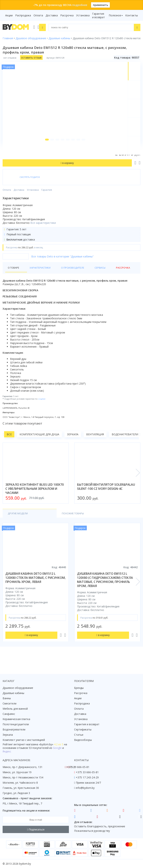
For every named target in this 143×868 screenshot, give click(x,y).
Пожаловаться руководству (92, 831)
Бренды (79, 688)
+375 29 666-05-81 (78, 767)
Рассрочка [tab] (113, 279)
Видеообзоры (83, 740)
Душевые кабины (13, 693)
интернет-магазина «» (33, 744)
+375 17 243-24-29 (87, 777)
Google (57, 748)
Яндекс (7, 751)
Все (9, 446)
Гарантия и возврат (98, 15)
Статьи (79, 735)
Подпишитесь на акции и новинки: (26, 810)
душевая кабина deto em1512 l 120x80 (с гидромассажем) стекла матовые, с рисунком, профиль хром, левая (105, 591)
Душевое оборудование (18, 688)
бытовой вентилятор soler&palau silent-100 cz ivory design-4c (106, 498)
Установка (83, 15)
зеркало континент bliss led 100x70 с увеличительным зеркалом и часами (35, 500)
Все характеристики (43, 234)
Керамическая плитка (16, 719)
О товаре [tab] (14, 279)
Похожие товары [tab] (53, 525)
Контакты (132, 15)
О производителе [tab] (69, 279)
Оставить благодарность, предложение (100, 826)
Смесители (9, 703)
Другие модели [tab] (19, 525)
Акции (9, 15)
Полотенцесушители (16, 724)
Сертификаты (83, 729)
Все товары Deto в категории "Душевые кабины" (62, 268)
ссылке (42, 410)
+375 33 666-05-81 (87, 772)
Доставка (52, 15)
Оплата (38, 15)
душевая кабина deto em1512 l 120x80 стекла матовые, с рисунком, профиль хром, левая (35, 589)
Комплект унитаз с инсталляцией (24, 740)
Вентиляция (95, 446)
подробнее (80, 5)
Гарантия (47, 201)
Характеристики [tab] (38, 279)
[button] (44, 151)
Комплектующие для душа (39, 446)
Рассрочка (67, 15)
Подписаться (36, 830)
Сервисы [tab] (93, 279)
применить (100, 5)
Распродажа (23, 15)
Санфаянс (9, 714)
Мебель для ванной (15, 709)
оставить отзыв (31, 57)
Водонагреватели (125, 446)
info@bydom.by (85, 788)
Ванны (7, 698)
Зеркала (73, 446)
